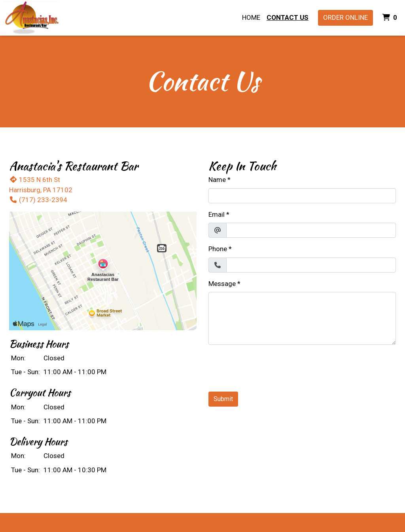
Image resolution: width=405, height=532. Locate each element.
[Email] (311, 230)
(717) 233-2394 (38, 200)
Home (251, 17)
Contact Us (288, 17)
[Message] (302, 318)
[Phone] (311, 265)
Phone (218, 249)
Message (222, 284)
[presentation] (269, 367)
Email (217, 214)
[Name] (302, 196)
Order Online (345, 17)
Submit (223, 399)
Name (217, 180)
